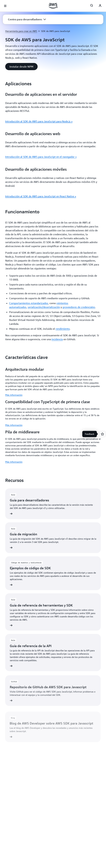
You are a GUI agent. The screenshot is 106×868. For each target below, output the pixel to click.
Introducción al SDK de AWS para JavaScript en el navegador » (41, 157)
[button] (27, 19)
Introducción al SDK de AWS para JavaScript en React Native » (41, 196)
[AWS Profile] (100, 6)
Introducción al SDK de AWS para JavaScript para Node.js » (39, 121)
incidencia (57, 339)
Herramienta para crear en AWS (21, 31)
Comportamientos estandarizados (29, 303)
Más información (14, 395)
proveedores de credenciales (79, 307)
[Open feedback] (102, 434)
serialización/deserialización (44, 307)
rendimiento (63, 329)
